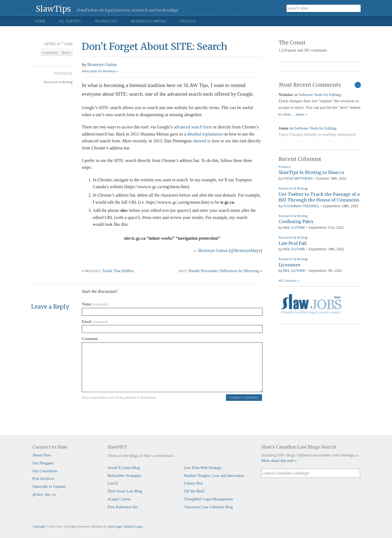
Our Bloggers (43, 463)
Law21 (113, 483)
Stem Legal (115, 527)
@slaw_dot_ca (44, 494)
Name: (95, 304)
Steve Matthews (298, 178)
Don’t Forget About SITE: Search (155, 46)
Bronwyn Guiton (102, 64)
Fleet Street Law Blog (125, 491)
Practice (188, 21)
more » (301, 114)
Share (66, 53)
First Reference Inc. (123, 507)
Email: (95, 321)
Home (40, 21)
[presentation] (123, 412)
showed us (202, 141)
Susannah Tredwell (301, 206)
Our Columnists (45, 471)
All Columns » (289, 280)
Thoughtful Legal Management (209, 499)
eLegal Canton (119, 499)
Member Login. (134, 527)
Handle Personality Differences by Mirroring (224, 271)
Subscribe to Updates (49, 486)
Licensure (290, 265)
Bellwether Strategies (124, 476)
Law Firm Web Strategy (203, 468)
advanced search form (193, 127)
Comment (50, 53)
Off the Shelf (194, 491)
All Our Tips (70, 21)
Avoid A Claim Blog (124, 468)
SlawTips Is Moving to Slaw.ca (311, 172)
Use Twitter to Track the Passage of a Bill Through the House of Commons (319, 197)
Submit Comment (244, 398)
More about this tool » (279, 461)
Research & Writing (149, 21)
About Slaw (42, 455)
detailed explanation (205, 134)
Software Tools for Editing (320, 95)
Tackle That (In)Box (118, 271)
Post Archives (43, 479)
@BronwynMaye (245, 250)
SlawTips (53, 9)
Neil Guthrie (294, 227)
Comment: (90, 339)
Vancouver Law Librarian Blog (208, 507)
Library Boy (194, 483)
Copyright (39, 527)
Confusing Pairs (296, 221)
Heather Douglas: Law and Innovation (214, 476)
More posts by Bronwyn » (100, 71)
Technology (106, 21)
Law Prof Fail (293, 243)
